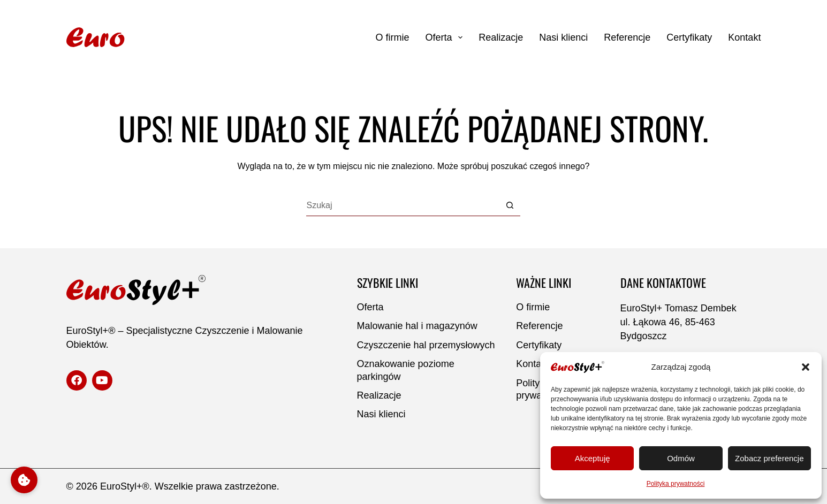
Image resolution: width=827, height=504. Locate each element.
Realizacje (501, 37)
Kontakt (744, 37)
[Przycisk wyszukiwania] (510, 205)
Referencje (627, 37)
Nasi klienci (563, 37)
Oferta (444, 37)
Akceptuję (593, 458)
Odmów (681, 458)
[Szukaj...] (403, 205)
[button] (806, 367)
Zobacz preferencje (769, 458)
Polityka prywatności (676, 484)
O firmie (393, 37)
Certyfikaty (689, 37)
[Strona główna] (135, 38)
